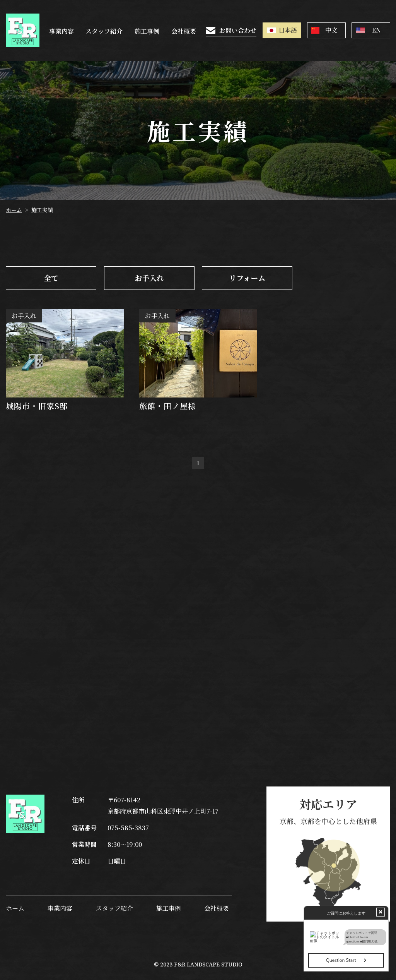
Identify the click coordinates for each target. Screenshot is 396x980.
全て (51, 278)
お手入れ (149, 278)
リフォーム (247, 278)
